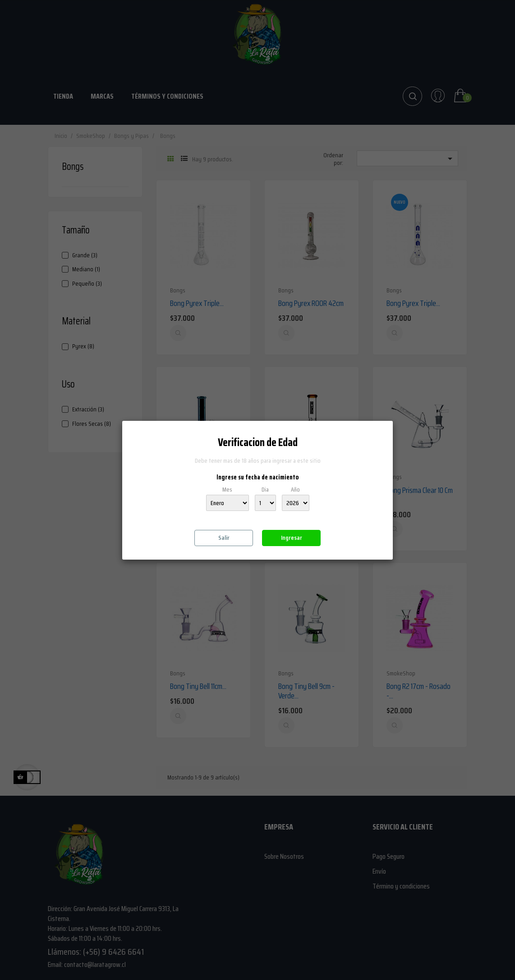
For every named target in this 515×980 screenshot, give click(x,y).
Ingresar (292, 538)
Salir (224, 538)
